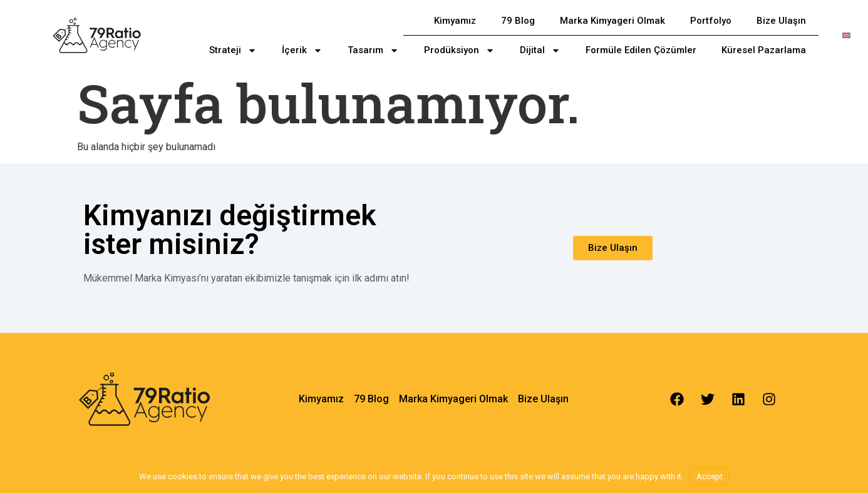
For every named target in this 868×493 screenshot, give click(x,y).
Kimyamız (455, 21)
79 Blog (518, 21)
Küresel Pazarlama (764, 50)
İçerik (302, 50)
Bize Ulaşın (781, 21)
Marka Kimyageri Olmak (612, 21)
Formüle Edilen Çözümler (641, 50)
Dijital (540, 50)
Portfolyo (711, 21)
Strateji (233, 50)
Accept (710, 476)
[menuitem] (846, 35)
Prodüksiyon (459, 50)
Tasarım (373, 50)
